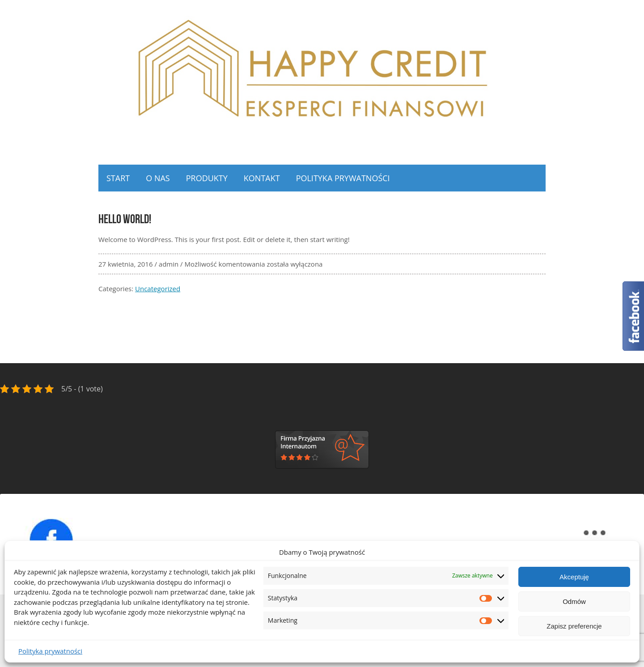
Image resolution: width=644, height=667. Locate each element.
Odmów (574, 601)
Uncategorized (158, 289)
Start (118, 178)
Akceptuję (574, 577)
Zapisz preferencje (574, 626)
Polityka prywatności (50, 651)
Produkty (207, 178)
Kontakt (262, 178)
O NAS (158, 178)
